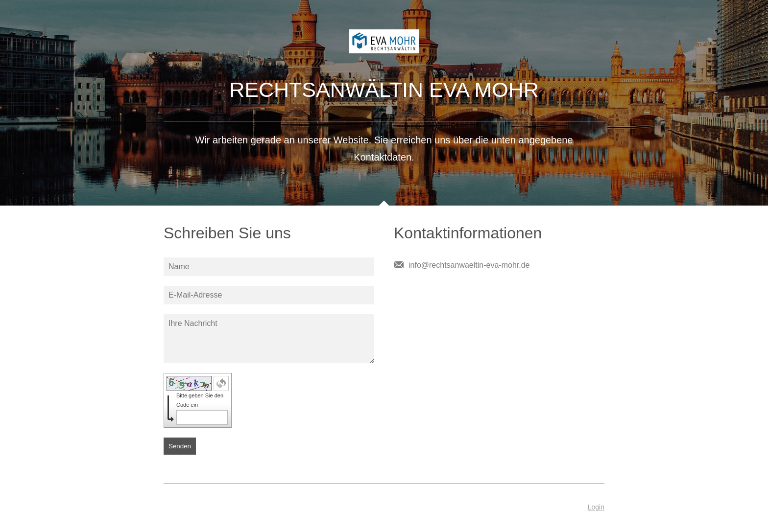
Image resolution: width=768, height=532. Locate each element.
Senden (180, 446)
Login (596, 507)
